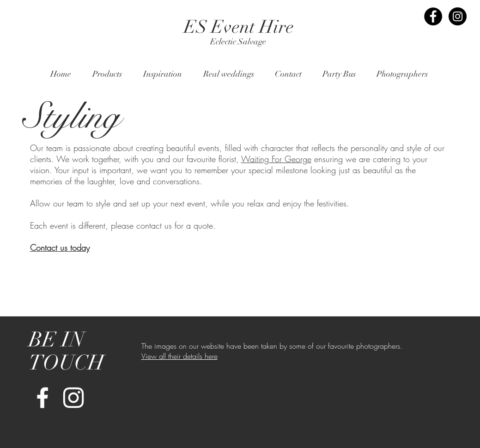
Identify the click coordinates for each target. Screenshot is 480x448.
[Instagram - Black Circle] (458, 16)
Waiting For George (276, 159)
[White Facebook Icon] (43, 398)
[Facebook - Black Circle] (433, 16)
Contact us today (60, 248)
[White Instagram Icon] (73, 398)
